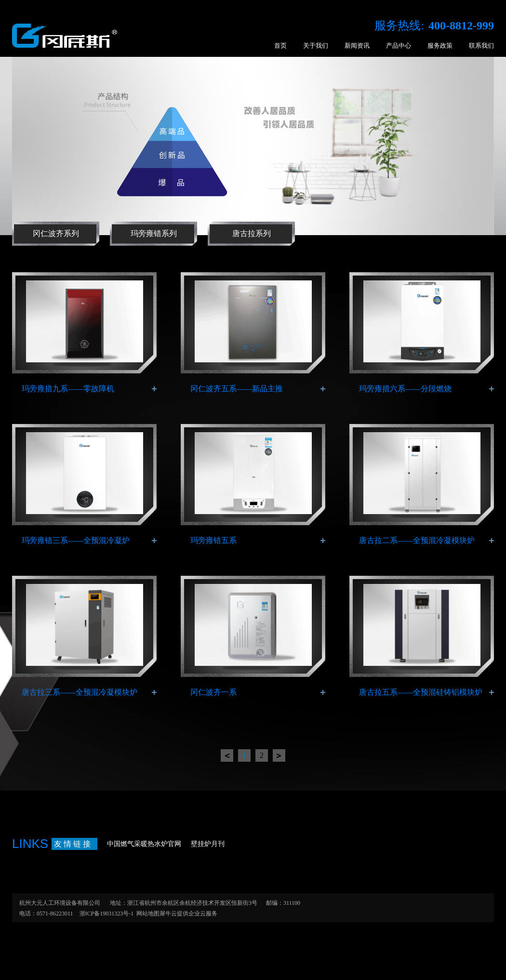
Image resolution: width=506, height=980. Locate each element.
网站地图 (146, 914)
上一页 (227, 755)
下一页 (279, 755)
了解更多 (154, 389)
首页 (280, 46)
